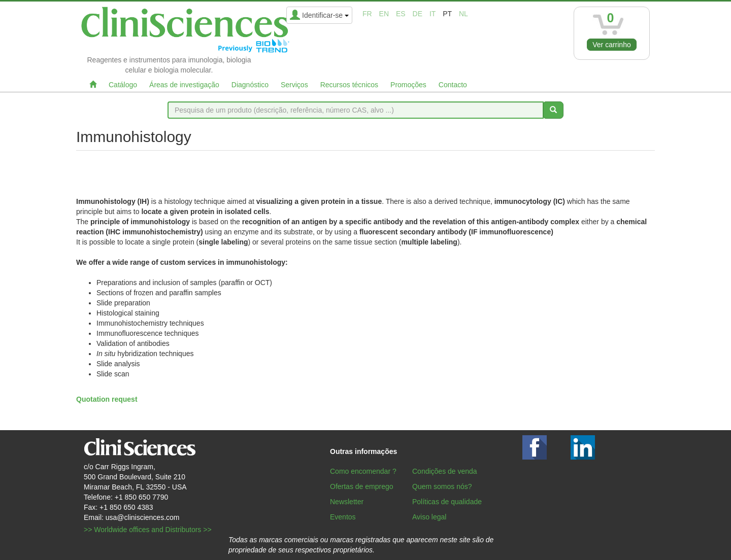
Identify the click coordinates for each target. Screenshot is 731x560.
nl (463, 14)
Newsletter (347, 502)
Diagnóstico (250, 85)
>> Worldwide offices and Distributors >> (148, 530)
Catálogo (123, 85)
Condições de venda (445, 471)
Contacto (453, 85)
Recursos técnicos (349, 85)
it (433, 14)
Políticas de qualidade (447, 502)
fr (367, 14)
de (418, 14)
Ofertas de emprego (362, 486)
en (384, 14)
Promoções (408, 85)
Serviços (294, 85)
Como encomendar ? (363, 471)
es (401, 14)
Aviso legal (429, 517)
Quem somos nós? (442, 486)
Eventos (343, 517)
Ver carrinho (611, 45)
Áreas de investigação (184, 85)
